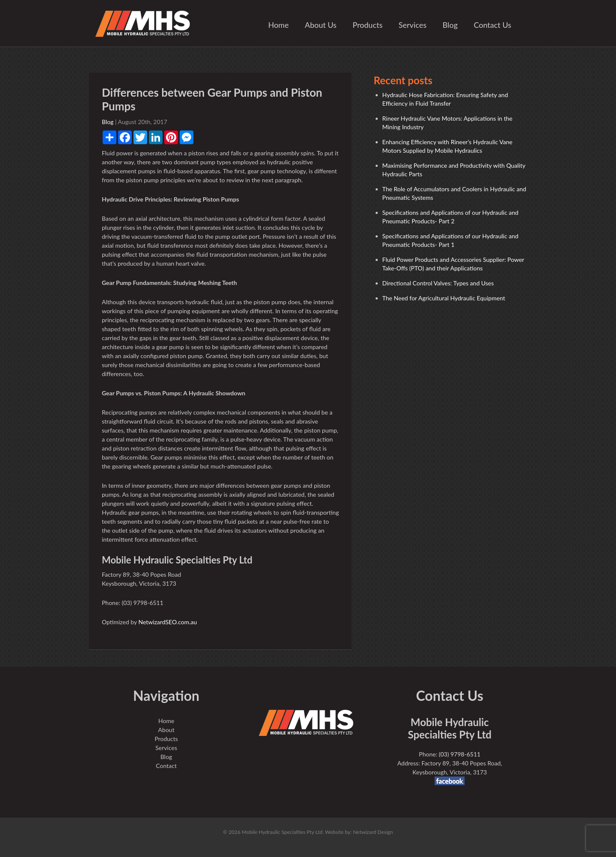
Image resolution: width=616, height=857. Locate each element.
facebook (450, 781)
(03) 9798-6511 (460, 754)
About (166, 730)
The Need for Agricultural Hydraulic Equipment (444, 298)
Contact (166, 766)
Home (278, 25)
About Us (321, 25)
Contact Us (492, 25)
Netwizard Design (373, 832)
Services (413, 25)
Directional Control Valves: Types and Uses (438, 283)
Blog (450, 25)
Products (367, 25)
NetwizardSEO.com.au (167, 622)
